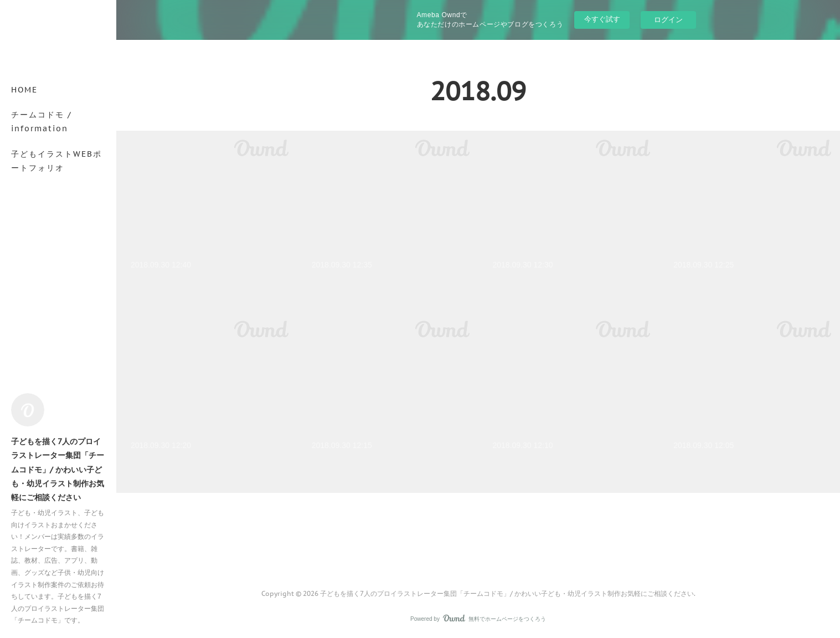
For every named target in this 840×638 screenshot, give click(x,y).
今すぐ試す (602, 19)
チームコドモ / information (42, 122)
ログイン (668, 20)
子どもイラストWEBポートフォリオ (56, 161)
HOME (24, 90)
